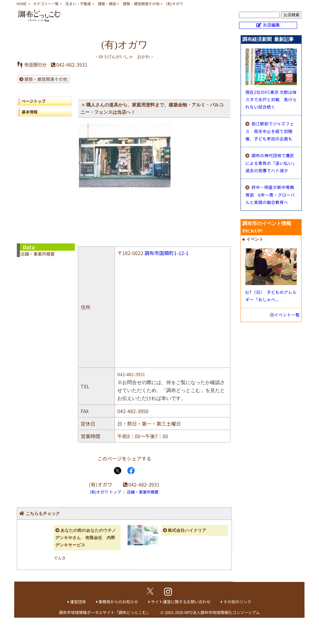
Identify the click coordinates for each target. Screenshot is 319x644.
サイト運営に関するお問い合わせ (181, 602)
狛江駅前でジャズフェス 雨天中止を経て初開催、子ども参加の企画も (270, 131)
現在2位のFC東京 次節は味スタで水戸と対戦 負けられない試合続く (271, 99)
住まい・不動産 (78, 4)
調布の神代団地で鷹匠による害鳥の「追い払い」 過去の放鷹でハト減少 (272, 163)
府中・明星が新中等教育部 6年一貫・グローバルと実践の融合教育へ (270, 195)
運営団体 (78, 602)
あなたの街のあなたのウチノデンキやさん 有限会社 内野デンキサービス (86, 538)
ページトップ (34, 101)
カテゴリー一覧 (46, 4)
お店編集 (271, 25)
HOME (22, 4)
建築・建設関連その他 (141, 4)
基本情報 (30, 112)
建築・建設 (107, 4)
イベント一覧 (287, 315)
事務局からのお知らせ (118, 602)
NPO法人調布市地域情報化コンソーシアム (222, 612)
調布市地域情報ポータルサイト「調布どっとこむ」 (105, 612)
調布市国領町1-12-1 (167, 253)
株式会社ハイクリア (187, 530)
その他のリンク (237, 602)
